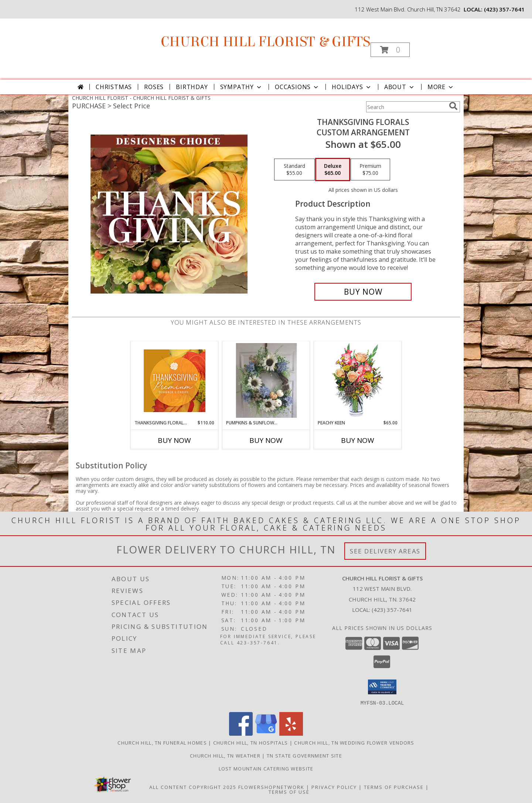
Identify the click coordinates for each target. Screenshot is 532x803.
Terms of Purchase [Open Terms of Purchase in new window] (394, 787)
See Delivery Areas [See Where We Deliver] (385, 551)
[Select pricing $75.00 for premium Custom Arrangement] (370, 170)
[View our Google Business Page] (266, 733)
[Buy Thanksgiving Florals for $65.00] (363, 292)
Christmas (114, 87)
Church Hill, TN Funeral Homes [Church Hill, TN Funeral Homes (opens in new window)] (162, 742)
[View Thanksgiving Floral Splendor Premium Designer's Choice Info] (175, 381)
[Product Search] (406, 107)
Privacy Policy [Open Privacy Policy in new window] (334, 787)
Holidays (352, 87)
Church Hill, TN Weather (225, 755)
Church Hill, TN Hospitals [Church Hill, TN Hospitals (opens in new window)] (251, 742)
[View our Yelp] (291, 733)
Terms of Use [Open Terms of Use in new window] (289, 792)
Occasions (297, 87)
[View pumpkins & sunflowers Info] (266, 380)
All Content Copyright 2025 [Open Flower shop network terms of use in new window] (193, 787)
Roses (154, 87)
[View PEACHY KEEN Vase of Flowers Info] (358, 381)
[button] (390, 50)
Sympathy (241, 87)
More (441, 87)
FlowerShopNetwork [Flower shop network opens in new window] (271, 787)
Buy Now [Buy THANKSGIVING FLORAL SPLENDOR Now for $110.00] (174, 440)
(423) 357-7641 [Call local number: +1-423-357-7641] (504, 9)
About (400, 87)
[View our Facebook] (241, 733)
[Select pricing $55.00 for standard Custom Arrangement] (294, 170)
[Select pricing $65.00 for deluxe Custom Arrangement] (333, 170)
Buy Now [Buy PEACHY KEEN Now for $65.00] (358, 440)
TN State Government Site (304, 755)
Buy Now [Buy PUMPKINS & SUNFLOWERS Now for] (266, 440)
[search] (453, 106)
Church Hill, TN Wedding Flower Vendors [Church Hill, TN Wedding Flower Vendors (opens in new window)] (354, 742)
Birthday (192, 87)
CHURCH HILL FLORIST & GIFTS (265, 42)
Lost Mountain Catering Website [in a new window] (266, 768)
